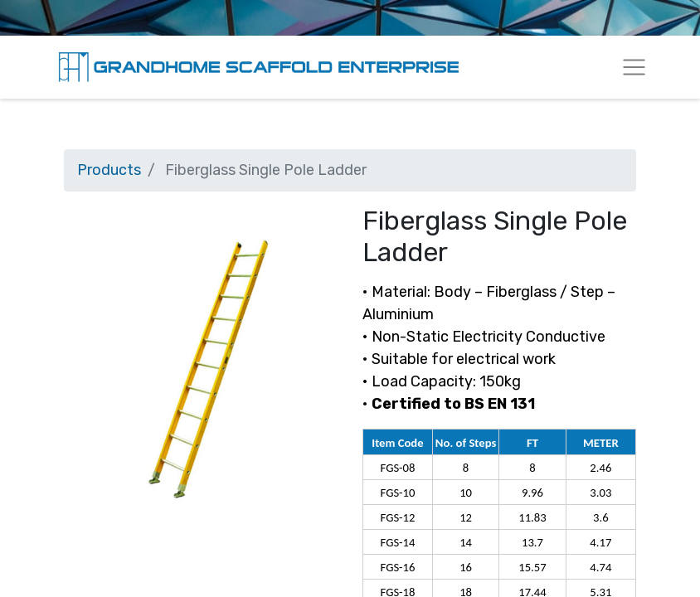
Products (109, 170)
